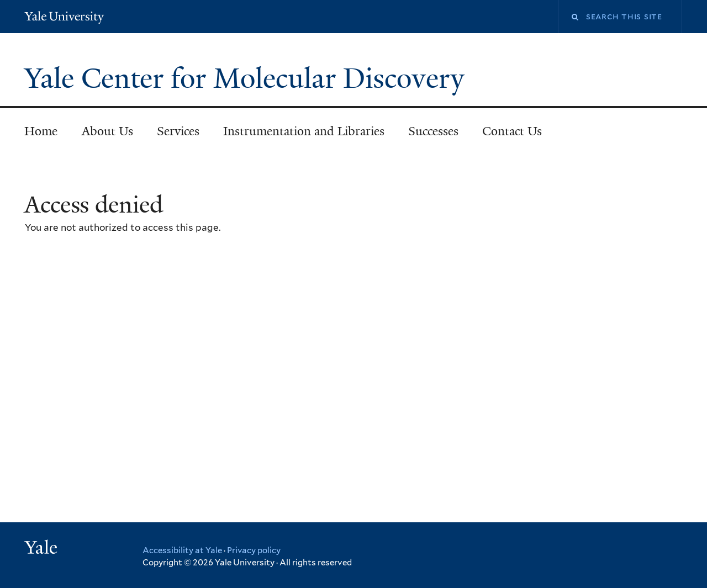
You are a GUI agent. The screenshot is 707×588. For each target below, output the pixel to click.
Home (41, 131)
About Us (107, 131)
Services (178, 131)
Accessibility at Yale (182, 550)
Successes (433, 131)
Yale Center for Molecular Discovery (248, 78)
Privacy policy (254, 550)
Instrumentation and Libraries (304, 131)
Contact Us (512, 131)
